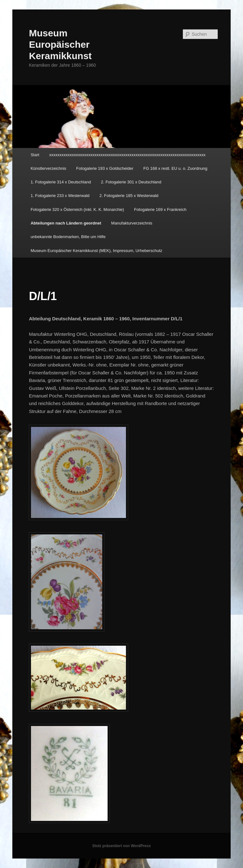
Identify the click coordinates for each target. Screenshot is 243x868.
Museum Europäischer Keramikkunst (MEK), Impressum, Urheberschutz (97, 251)
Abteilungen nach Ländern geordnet (66, 223)
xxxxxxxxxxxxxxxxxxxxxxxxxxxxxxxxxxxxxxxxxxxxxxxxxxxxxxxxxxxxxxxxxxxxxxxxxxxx (128, 155)
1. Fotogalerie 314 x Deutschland (61, 182)
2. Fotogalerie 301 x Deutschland (131, 182)
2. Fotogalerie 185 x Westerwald (129, 196)
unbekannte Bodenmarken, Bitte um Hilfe (68, 237)
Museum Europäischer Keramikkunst (60, 44)
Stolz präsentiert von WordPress (121, 846)
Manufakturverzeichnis (132, 223)
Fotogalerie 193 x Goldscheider (105, 168)
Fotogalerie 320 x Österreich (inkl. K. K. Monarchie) (78, 209)
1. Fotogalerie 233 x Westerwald (60, 196)
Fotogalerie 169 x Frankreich (160, 209)
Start (35, 155)
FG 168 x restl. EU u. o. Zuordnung (175, 168)
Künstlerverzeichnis (49, 168)
